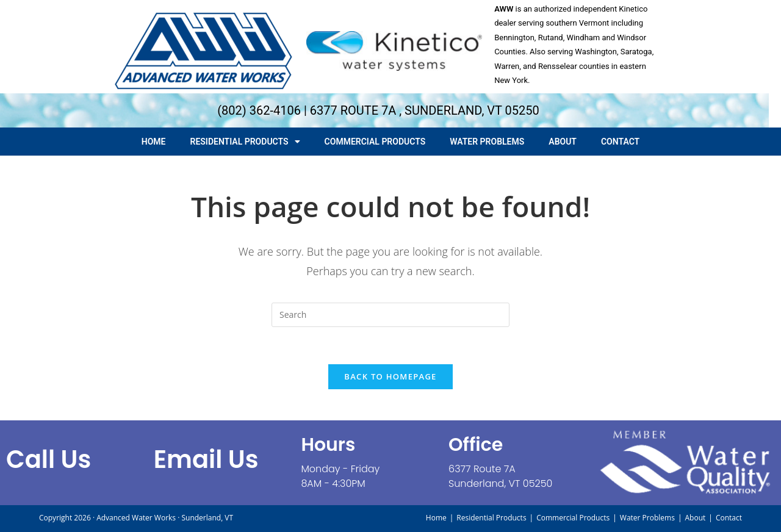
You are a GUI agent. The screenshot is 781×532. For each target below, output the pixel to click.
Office (476, 445)
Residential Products (245, 142)
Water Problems (487, 142)
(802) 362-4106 (259, 110)
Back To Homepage (390, 376)
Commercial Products (375, 142)
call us (49, 459)
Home (154, 142)
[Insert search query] (390, 315)
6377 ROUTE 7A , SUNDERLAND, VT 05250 (425, 110)
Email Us (206, 459)
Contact (620, 142)
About (563, 142)
